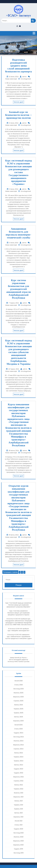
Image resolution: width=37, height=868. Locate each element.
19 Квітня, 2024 (14, 535)
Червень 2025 (19, 709)
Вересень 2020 (18, 841)
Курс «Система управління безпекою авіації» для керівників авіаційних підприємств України (18, 613)
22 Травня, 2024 (14, 369)
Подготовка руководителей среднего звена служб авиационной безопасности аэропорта (18, 66)
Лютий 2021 (18, 821)
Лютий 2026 (18, 681)
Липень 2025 (19, 705)
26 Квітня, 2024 (14, 451)
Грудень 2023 (19, 769)
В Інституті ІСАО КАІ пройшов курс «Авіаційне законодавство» (18, 630)
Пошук (33, 21)
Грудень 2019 (18, 849)
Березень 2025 (18, 721)
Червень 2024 (19, 757)
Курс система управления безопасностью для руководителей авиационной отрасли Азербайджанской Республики (19, 289)
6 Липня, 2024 (14, 123)
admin (25, 77)
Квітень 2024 (18, 765)
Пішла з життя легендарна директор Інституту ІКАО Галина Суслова (18, 660)
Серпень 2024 (18, 749)
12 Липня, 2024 (14, 77)
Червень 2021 (18, 805)
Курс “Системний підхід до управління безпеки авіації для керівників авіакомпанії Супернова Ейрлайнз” (18, 605)
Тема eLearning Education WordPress (18, 866)
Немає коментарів (11, 79)
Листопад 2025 (18, 689)
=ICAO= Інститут (18, 15)
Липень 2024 (19, 753)
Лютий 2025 (18, 725)
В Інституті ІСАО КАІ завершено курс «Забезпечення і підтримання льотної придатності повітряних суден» (18, 636)
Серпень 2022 (18, 781)
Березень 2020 (19, 845)
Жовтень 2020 (18, 837)
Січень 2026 (18, 685)
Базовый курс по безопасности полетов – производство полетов (18, 115)
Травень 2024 (18, 761)
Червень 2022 (19, 789)
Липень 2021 (18, 801)
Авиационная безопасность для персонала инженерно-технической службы (19, 233)
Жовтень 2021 (18, 793)
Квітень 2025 (18, 717)
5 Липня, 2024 (14, 189)
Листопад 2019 (18, 853)
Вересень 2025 (19, 697)
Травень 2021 (18, 809)
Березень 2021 (19, 817)
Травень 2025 (18, 713)
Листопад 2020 (19, 833)
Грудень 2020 (19, 829)
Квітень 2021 (18, 813)
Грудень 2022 (18, 773)
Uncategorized (26, 79)
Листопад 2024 (18, 737)
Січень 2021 (18, 825)
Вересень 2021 (18, 797)
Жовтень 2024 (19, 741)
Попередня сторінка (10, 572)
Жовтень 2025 (19, 693)
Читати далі (18, 102)
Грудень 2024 (18, 733)
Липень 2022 (19, 785)
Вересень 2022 (19, 777)
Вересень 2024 (19, 745)
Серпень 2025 (18, 701)
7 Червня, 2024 (14, 303)
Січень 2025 (18, 729)
